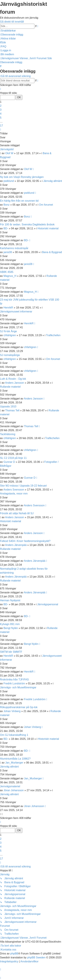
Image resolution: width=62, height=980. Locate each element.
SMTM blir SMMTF (11, 652)
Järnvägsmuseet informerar (16, 312)
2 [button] (1, 106)
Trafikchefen (53, 335)
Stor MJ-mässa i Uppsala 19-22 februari (23, 486)
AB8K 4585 (7, 272)
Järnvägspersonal (48, 604)
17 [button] (1, 126)
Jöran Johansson (14, 790)
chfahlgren (10, 335)
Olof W (9, 153)
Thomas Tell (12, 410)
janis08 (8, 252)
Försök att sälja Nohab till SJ (17, 513)
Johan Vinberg (12, 711)
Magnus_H (10, 276)
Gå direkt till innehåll (12, 22)
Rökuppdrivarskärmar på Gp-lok (19, 707)
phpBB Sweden (36, 957)
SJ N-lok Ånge (8, 331)
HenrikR (8, 308)
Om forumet (46, 205)
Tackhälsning (8, 434)
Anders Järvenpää (16, 545)
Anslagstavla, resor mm (14, 494)
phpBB (14, 954)
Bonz (6, 205)
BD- (6, 228)
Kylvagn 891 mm (10, 624)
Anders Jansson (15, 383)
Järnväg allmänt (53, 181)
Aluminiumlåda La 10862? (15, 759)
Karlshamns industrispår (14, 248)
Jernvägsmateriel (10, 786)
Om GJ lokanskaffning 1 (14, 735)
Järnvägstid (7, 149)
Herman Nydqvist (10, 600)
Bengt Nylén (11, 628)
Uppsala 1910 (8, 406)
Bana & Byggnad (52, 252)
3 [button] (1, 110)
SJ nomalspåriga (10, 355)
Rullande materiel (10, 387)
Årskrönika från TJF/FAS (14, 680)
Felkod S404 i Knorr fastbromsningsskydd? (25, 541)
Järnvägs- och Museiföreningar (18, 687)
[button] (0, 89)
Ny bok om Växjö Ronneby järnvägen (22, 177)
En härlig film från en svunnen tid (19, 201)
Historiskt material (48, 228)
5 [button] (1, 118)
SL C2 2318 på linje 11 (13, 458)
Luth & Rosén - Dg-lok (13, 379)
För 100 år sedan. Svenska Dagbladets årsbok (27, 224)
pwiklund (9, 181)
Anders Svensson (14, 490)
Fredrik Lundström (14, 683)
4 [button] (1, 114)
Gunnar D (9, 462)
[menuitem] (12, 35)
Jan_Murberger (14, 763)
